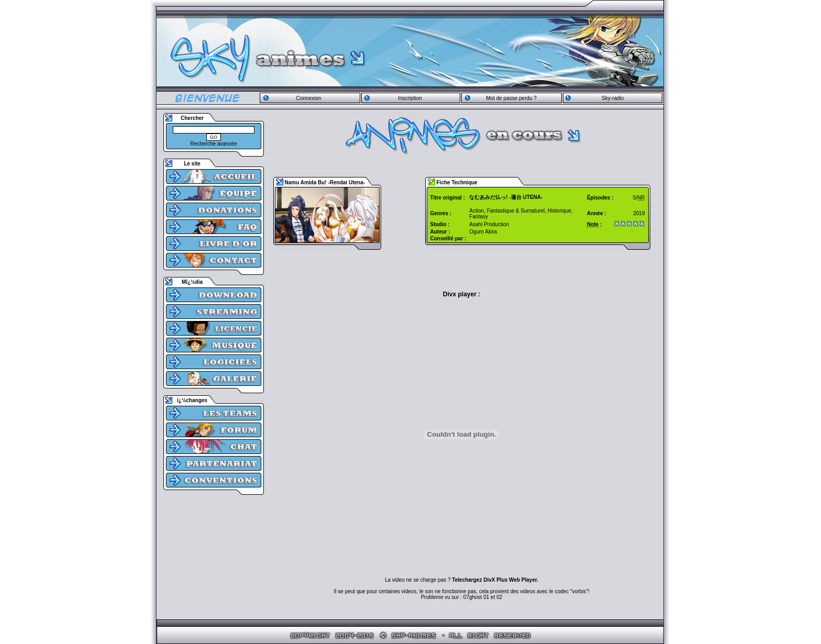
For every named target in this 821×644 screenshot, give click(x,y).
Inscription (410, 98)
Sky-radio (613, 98)
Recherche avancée (214, 144)
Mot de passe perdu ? (511, 98)
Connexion (308, 98)
